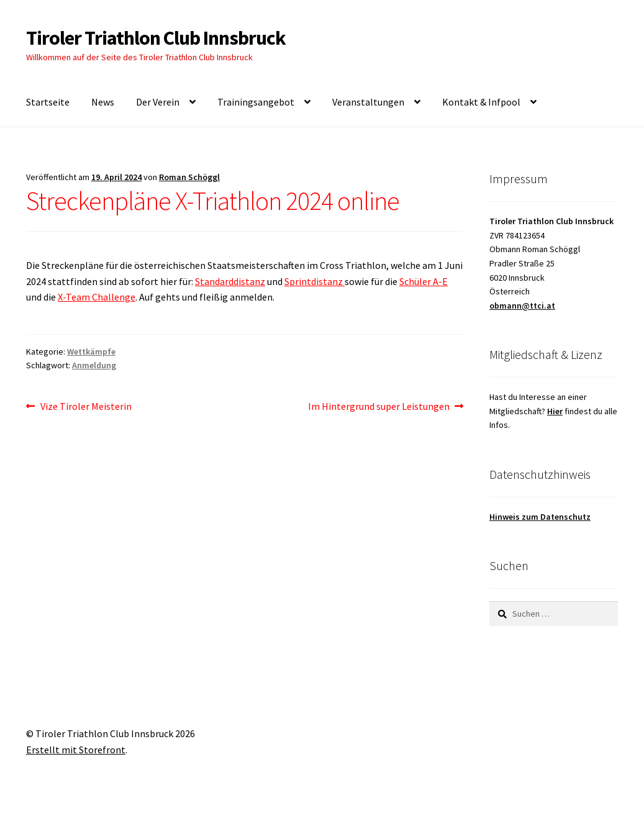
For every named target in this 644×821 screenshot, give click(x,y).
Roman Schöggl (189, 177)
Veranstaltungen (368, 102)
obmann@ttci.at (522, 306)
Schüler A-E (424, 281)
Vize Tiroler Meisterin (86, 407)
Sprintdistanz (315, 281)
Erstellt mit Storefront (76, 750)
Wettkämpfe (91, 352)
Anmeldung (94, 365)
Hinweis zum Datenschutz (540, 517)
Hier (555, 411)
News (103, 102)
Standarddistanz (230, 281)
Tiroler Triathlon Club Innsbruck (156, 38)
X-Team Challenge (97, 297)
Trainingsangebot (256, 102)
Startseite (48, 102)
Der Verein (158, 102)
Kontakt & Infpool (481, 102)
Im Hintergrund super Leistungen (379, 407)
